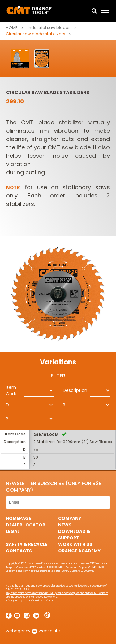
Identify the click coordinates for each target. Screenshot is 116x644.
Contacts (19, 551)
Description (75, 390)
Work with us (75, 544)
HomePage (19, 518)
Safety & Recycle (27, 544)
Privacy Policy (14, 601)
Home (12, 28)
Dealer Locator (26, 525)
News (65, 525)
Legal (13, 531)
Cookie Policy (34, 601)
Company (70, 518)
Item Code (12, 391)
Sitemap (51, 601)
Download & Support (74, 535)
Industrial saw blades (49, 28)
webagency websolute (33, 631)
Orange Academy (79, 551)
